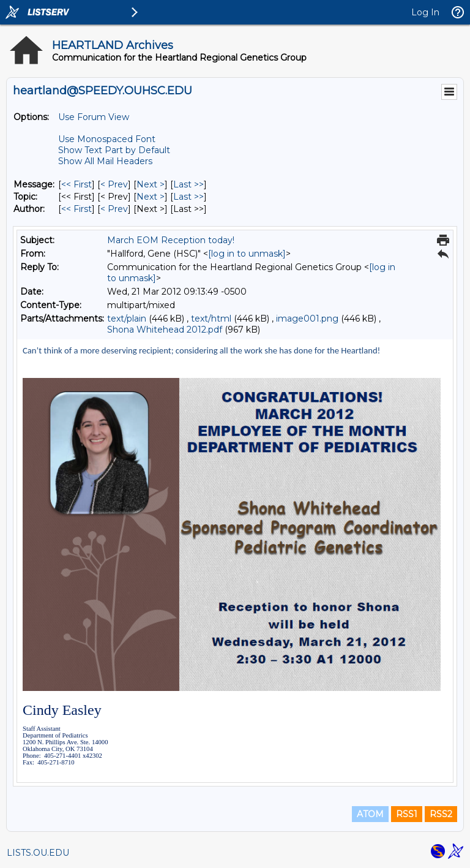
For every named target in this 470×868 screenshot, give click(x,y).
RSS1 (407, 814)
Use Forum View (94, 117)
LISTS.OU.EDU (38, 853)
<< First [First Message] (76, 184)
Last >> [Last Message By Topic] (188, 197)
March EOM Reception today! (171, 240)
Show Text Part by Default (114, 150)
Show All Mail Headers (105, 161)
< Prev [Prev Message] (114, 184)
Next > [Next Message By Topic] (151, 197)
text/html (211, 319)
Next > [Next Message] (151, 184)
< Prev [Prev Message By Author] (114, 209)
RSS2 (441, 814)
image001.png (307, 319)
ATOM (370, 814)
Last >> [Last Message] (188, 184)
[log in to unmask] (247, 254)
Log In (425, 12)
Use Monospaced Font (107, 139)
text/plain (127, 319)
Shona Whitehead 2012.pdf (165, 330)
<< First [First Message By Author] (76, 209)
